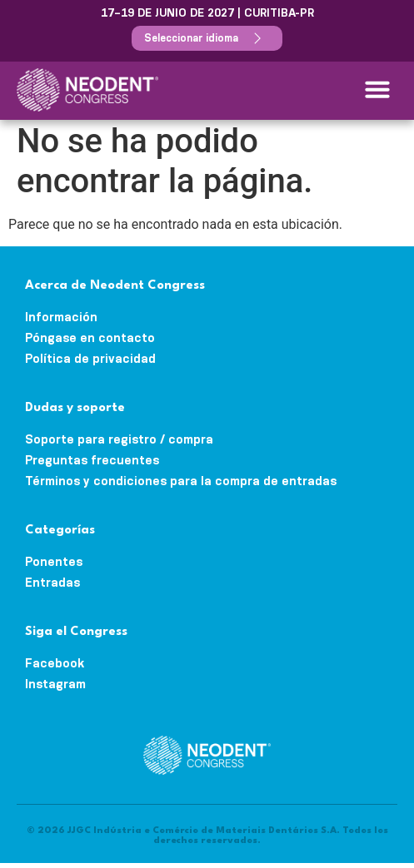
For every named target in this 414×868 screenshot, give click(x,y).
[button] (377, 89)
